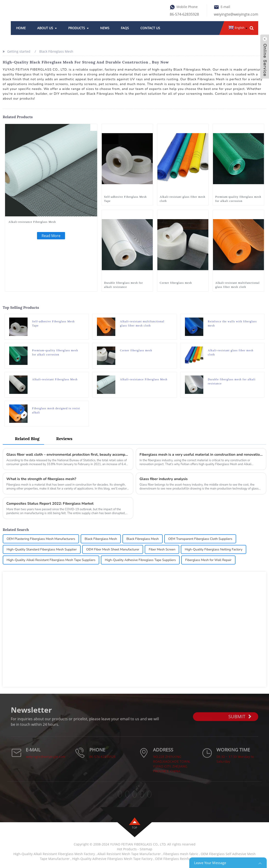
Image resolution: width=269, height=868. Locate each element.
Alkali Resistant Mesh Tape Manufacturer (129, 854)
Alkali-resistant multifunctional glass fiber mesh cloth (237, 285)
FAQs (125, 28)
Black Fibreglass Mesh (56, 51)
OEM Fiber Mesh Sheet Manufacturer (113, 549)
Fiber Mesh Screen (162, 549)
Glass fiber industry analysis (164, 479)
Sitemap (146, 849)
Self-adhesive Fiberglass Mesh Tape (125, 199)
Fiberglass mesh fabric (181, 854)
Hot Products (127, 849)
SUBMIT (240, 724)
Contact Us (150, 28)
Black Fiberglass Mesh (101, 539)
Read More (51, 236)
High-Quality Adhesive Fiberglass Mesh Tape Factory (112, 859)
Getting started (19, 51)
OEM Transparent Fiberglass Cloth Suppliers (200, 539)
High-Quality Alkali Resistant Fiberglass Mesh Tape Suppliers (51, 560)
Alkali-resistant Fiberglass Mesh (55, 379)
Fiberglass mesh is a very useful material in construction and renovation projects (201, 455)
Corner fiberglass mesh (176, 283)
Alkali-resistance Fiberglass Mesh (32, 222)
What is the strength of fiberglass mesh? (41, 479)
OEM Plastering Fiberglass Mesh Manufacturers (41, 539)
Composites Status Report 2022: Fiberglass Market (50, 504)
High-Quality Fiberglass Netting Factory (214, 549)
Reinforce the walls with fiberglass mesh (232, 324)
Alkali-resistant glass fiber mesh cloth (183, 199)
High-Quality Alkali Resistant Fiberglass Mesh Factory (54, 854)
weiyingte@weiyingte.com (236, 14)
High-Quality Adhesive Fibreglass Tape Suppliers (140, 560)
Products (78, 28)
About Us (47, 28)
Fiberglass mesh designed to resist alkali (56, 410)
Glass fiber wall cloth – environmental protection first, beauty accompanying (68, 455)
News (105, 28)
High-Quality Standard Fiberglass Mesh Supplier (42, 549)
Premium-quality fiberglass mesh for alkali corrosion (238, 199)
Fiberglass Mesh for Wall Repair (208, 560)
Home (21, 28)
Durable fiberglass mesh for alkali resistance (123, 285)
